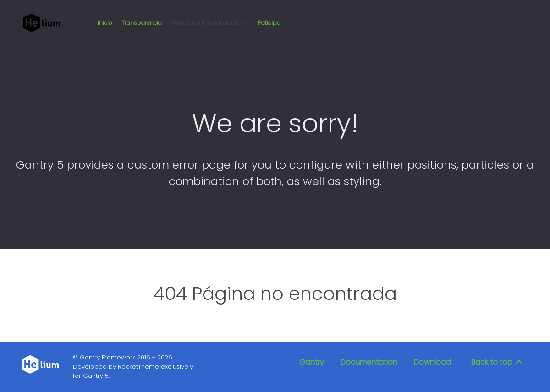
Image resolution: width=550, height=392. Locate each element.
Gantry (312, 362)
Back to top (497, 362)
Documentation (369, 362)
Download (432, 362)
